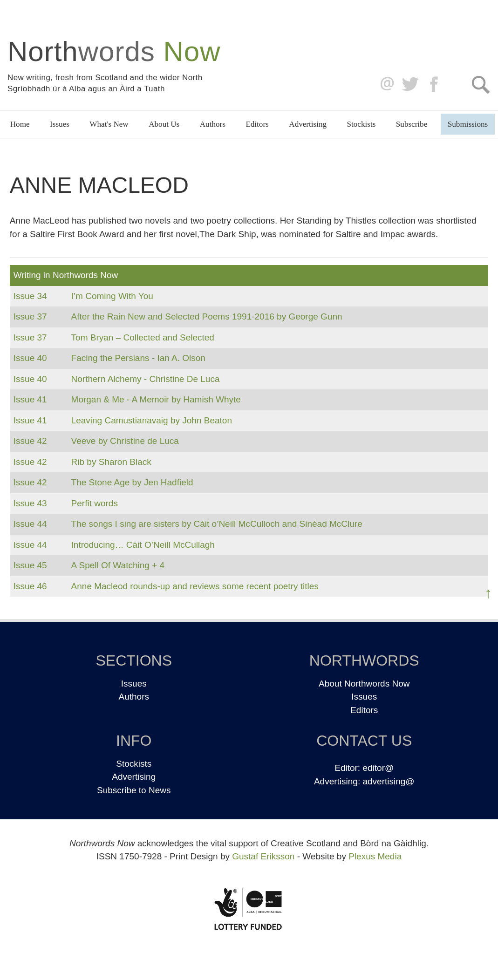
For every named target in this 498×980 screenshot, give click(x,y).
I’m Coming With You (112, 296)
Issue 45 (30, 565)
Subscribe (412, 124)
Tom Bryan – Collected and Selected (143, 337)
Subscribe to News (134, 790)
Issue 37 (30, 316)
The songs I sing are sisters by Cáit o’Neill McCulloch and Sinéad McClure (217, 524)
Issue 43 (30, 503)
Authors (213, 124)
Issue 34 (30, 296)
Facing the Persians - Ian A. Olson (138, 358)
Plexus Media (375, 856)
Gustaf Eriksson (263, 856)
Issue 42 (30, 441)
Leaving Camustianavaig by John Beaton (152, 420)
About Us (164, 124)
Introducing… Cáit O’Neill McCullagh (143, 545)
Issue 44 (30, 524)
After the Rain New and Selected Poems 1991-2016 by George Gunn (207, 316)
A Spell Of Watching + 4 (118, 565)
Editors (257, 124)
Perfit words (95, 503)
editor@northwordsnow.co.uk (385, 85)
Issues (60, 124)
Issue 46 (30, 586)
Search (481, 85)
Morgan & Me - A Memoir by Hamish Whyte (156, 399)
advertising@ (388, 781)
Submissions (468, 124)
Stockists (362, 124)
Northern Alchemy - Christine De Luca (146, 379)
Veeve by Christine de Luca (125, 441)
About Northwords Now (364, 684)
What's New (109, 124)
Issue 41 (30, 399)
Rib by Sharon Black (111, 462)
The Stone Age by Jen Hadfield (132, 482)
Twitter (410, 85)
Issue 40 (30, 358)
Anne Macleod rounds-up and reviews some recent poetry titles (195, 586)
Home (20, 124)
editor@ (378, 768)
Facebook (435, 85)
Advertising (308, 124)
